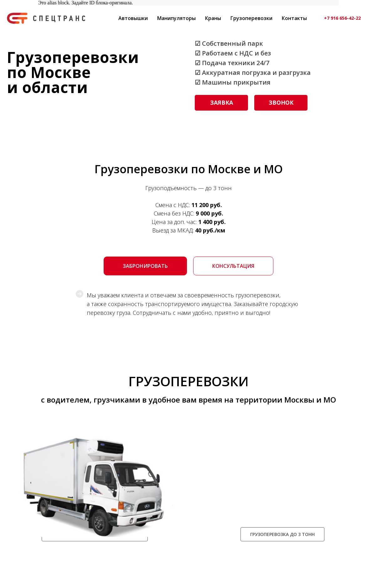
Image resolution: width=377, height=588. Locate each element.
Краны (213, 18)
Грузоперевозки (251, 18)
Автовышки (133, 18)
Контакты (294, 18)
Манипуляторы (176, 18)
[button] (221, 103)
